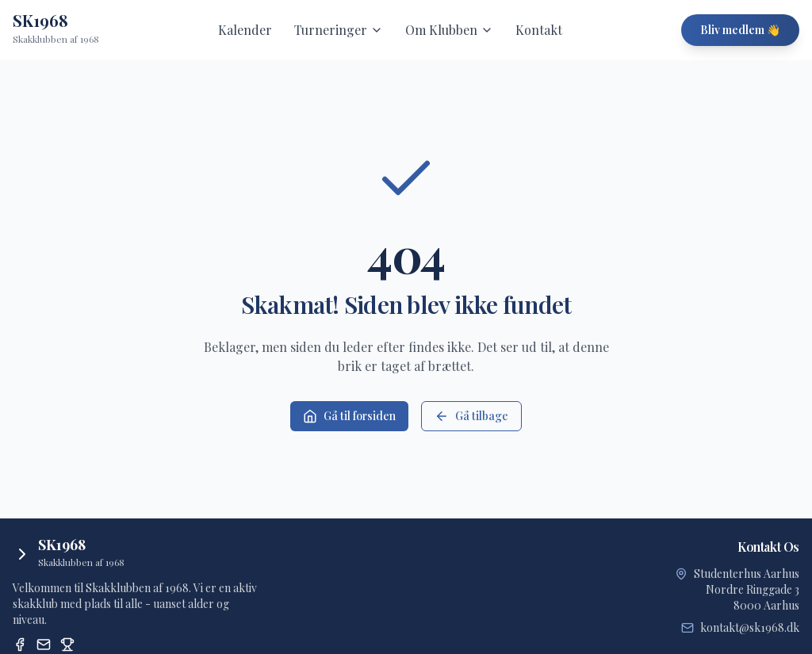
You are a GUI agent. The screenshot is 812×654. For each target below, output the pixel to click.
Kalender (245, 30)
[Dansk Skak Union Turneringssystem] (67, 644)
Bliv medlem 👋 (740, 30)
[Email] (44, 644)
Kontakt (539, 30)
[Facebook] (20, 644)
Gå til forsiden (349, 416)
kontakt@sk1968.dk (750, 627)
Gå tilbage (471, 416)
